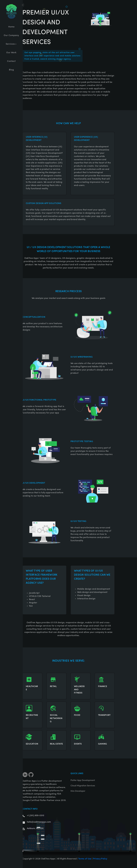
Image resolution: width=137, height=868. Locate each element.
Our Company (11, 35)
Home (11, 27)
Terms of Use (85, 859)
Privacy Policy (100, 859)
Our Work (11, 53)
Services (11, 44)
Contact (11, 61)
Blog (11, 70)
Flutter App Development (83, 780)
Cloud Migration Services (83, 786)
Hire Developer (78, 791)
